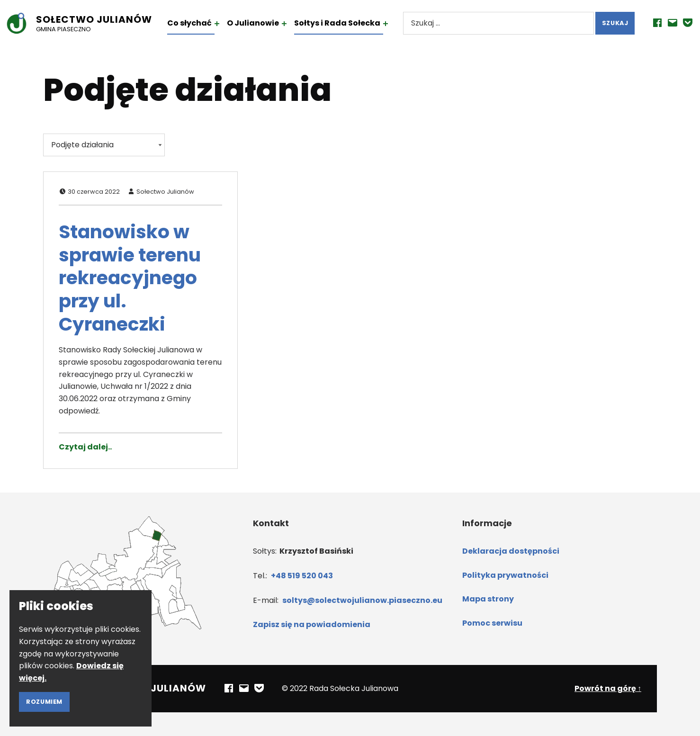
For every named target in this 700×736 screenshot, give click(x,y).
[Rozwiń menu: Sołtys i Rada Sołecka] (396, 24)
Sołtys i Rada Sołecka (348, 23)
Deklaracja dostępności (511, 551)
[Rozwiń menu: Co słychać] (227, 24)
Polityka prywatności (505, 575)
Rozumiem (44, 702)
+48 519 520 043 (302, 576)
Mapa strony (488, 599)
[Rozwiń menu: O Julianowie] (295, 24)
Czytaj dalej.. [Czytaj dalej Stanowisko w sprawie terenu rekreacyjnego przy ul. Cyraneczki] (85, 447)
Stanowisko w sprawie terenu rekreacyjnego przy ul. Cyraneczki (130, 278)
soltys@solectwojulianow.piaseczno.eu (362, 600)
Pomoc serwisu (492, 623)
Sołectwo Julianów (104, 19)
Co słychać (200, 23)
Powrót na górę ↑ (608, 688)
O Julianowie (263, 23)
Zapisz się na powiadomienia (312, 624)
